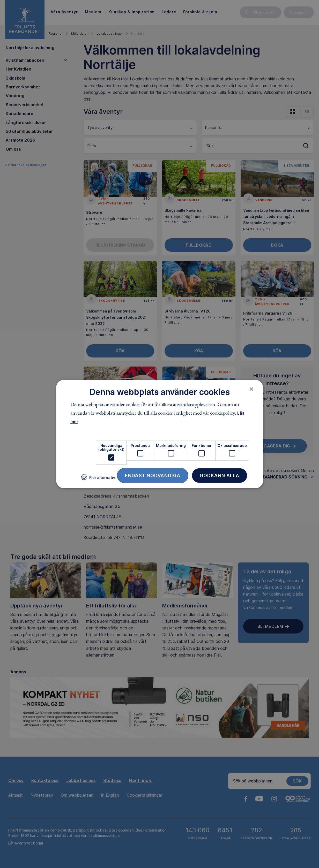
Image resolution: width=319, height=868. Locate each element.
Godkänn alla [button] (220, 475)
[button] (98, 479)
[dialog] (160, 434)
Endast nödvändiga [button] (153, 475)
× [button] (252, 389)
